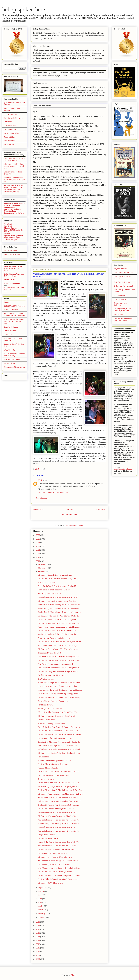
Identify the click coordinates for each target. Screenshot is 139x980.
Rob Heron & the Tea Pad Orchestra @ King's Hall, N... (59, 657)
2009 (38, 955)
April (41, 906)
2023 (38, 546)
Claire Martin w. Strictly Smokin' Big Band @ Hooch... (59, 694)
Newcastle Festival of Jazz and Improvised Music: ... (58, 827)
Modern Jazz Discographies (14, 367)
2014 (38, 937)
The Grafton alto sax (46, 679)
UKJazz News (9, 145)
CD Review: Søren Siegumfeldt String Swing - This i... (59, 579)
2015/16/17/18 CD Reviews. (14, 306)
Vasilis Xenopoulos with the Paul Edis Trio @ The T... (58, 634)
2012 (38, 944)
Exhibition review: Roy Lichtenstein (52, 675)
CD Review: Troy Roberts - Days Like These (55, 857)
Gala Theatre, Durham (122, 282)
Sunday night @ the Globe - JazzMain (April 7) (14, 159)
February (42, 914)
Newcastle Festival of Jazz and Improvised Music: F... (58, 820)
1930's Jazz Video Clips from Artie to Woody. (15, 355)
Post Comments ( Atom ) (75, 525)
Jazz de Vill (8, 226)
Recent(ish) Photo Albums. (15, 204)
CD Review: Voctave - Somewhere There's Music (57, 716)
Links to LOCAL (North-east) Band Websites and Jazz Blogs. (15, 321)
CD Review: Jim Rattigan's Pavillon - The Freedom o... (59, 753)
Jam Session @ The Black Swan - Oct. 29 (54, 590)
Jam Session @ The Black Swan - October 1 (55, 864)
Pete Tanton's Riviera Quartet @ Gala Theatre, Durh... (58, 746)
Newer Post (38, 510)
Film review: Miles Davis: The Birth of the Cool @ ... (58, 645)
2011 (38, 948)
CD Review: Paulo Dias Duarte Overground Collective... (59, 876)
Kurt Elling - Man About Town (50, 593)
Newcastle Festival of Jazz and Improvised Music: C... (59, 812)
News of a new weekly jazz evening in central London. (59, 627)
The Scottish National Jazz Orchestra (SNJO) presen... (58, 805)
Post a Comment (42, 498)
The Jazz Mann (10, 141)
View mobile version (70, 515)
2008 (38, 959)
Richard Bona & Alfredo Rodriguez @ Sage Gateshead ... (60, 749)
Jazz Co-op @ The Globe (14, 118)
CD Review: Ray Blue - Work (49, 838)
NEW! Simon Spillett (12, 133)
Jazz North (8, 122)
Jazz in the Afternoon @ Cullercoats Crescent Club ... (58, 686)
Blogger (74, 975)
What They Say (10, 350)
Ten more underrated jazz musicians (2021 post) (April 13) (14, 180)
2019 (38, 561)
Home (70, 510)
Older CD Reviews (11, 310)
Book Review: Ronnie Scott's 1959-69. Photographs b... (59, 668)
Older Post (101, 510)
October (42, 572)
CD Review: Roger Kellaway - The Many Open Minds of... (60, 794)
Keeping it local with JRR (48, 768)
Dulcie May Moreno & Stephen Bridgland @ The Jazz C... (60, 801)
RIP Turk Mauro (44, 757)
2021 (38, 554)
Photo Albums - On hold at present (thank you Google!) (14, 314)
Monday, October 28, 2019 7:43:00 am (53, 493)
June (40, 899)
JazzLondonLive (10, 129)
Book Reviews (9, 363)
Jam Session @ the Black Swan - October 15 (55, 738)
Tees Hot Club (9, 137)
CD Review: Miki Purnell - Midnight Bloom (55, 872)
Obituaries (8, 335)
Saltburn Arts (118, 315)
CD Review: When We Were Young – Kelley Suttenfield (59, 642)
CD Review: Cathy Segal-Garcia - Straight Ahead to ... (59, 671)
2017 (38, 926)
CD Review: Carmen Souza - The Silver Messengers (58, 649)
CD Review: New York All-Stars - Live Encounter (57, 631)
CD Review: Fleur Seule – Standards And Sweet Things (59, 697)
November (43, 568)
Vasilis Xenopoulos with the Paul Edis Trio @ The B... (59, 616)
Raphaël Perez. (10, 207)
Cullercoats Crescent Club (123, 273)
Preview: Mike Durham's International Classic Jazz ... (58, 879)
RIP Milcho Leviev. (45, 705)
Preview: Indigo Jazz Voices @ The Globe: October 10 (59, 824)
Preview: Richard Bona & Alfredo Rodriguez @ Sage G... (60, 790)
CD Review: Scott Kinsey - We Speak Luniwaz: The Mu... (60, 735)
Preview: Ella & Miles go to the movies (53, 764)
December (42, 564)
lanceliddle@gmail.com (123, 469)
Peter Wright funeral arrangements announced (55, 664)
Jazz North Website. (12, 327)
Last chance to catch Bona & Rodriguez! (53, 775)
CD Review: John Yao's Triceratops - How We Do (57, 816)
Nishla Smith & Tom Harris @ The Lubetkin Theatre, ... (59, 861)
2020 (38, 557)
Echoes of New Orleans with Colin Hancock (55, 638)
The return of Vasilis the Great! (50, 653)
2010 (38, 952)
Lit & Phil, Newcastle (121, 299)
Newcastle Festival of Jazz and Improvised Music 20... (59, 597)
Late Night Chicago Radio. (14, 230)
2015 (38, 933)
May (40, 902)
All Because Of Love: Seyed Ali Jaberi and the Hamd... (59, 772)
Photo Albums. (10, 280)
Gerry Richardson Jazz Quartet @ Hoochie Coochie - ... (59, 727)
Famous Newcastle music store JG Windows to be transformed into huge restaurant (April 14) (14, 188)
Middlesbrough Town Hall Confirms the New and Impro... (60, 690)
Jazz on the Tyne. (11, 240)
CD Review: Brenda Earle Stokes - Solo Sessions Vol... (59, 731)
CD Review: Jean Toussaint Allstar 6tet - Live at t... (57, 849)
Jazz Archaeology (11, 114)
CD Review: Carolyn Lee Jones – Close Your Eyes (57, 601)
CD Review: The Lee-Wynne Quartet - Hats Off (56, 809)
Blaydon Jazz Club (121, 269)
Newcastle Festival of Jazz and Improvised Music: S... (58, 831)
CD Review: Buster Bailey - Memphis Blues (55, 575)
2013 (38, 940)
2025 (38, 539)
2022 (38, 550)
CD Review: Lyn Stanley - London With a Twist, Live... (59, 660)
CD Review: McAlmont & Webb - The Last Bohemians (59, 623)
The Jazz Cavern (10, 251)
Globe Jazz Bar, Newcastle (124, 286)
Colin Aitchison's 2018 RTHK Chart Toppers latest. (13, 268)
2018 (38, 922)
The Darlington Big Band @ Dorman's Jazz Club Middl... (60, 683)
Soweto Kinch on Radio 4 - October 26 (53, 701)
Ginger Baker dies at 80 (47, 835)
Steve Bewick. (9, 224)
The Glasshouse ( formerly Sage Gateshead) (124, 319)
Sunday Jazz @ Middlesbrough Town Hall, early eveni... (59, 608)
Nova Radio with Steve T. (13, 254)
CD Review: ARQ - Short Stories (50, 883)
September (43, 888)
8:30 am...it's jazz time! (47, 582)
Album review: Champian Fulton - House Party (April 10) (14, 166)
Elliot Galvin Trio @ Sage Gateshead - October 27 (57, 586)
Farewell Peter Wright (46, 720)
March (41, 910)
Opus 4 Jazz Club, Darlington (120, 304)
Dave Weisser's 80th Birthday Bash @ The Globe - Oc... (59, 783)
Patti (41, 480)
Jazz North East (10, 126)
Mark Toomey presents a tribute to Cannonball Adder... (59, 868)
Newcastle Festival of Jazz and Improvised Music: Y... (58, 842)
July (40, 895)
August (41, 891)
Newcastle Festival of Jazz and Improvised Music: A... (59, 798)
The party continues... (46, 779)
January (42, 917)
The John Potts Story (12, 359)
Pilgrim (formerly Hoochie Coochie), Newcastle (123, 310)
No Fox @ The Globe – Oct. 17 (50, 709)
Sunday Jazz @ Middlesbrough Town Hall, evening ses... (60, 605)
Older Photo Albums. (12, 205)
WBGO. (7, 232)
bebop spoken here (24, 9)
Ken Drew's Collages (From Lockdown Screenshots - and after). (14, 211)
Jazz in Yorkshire (10, 331)
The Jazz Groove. (10, 228)
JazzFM (7, 234)
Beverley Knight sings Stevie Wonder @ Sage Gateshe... (59, 786)
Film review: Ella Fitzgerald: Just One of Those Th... (58, 712)
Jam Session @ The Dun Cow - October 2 (54, 853)
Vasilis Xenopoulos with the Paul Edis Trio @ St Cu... (58, 620)
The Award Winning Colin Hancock (51, 723)
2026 (38, 535)
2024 (38, 543)
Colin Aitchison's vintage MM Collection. (14, 275)
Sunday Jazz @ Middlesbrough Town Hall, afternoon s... (59, 612)
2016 (38, 929)
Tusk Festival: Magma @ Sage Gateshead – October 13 (59, 742)
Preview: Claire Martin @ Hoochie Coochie (55, 760)
